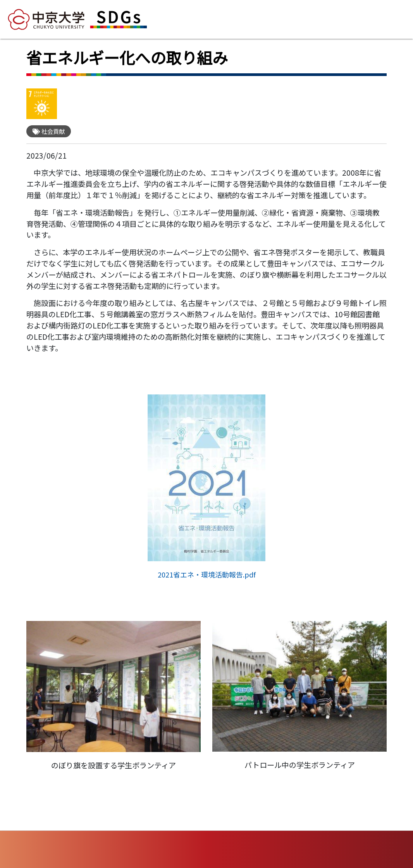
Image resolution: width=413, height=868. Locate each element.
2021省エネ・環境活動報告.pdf (207, 574)
